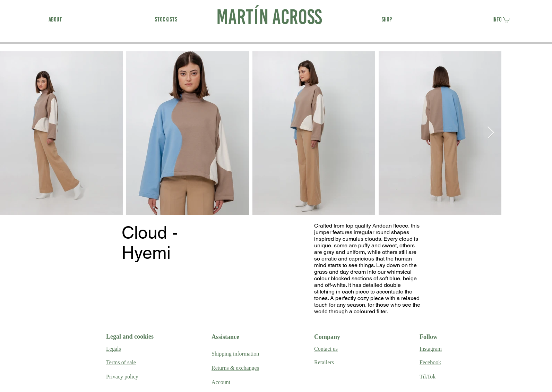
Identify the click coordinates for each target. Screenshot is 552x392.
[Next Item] (491, 133)
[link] (506, 20)
